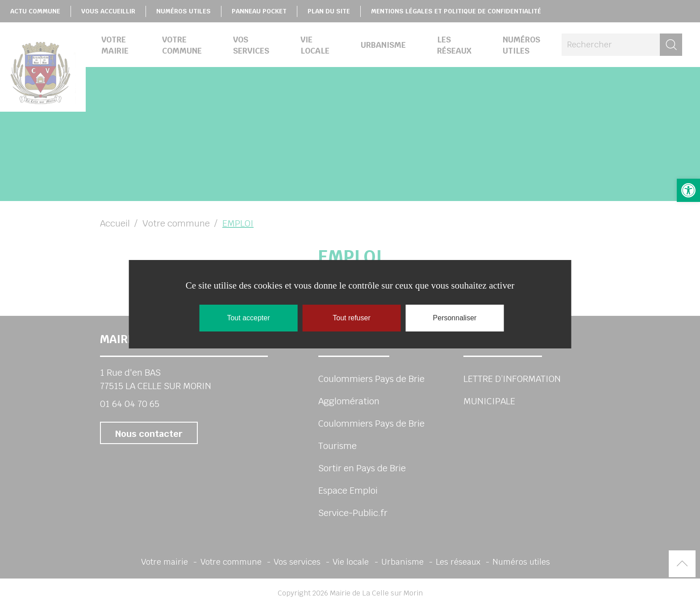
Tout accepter (248, 318)
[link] (688, 190)
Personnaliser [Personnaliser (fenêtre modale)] (455, 318)
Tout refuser (351, 318)
